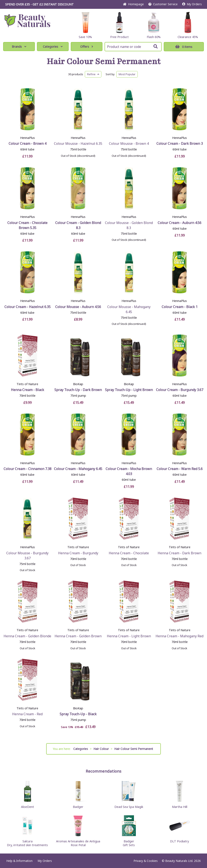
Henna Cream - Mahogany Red (179, 636)
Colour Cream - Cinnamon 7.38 (28, 469)
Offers (87, 47)
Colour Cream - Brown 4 (28, 144)
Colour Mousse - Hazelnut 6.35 (78, 144)
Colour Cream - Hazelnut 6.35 (28, 307)
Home (133, 4)
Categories (53, 47)
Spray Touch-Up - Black (78, 714)
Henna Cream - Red (27, 714)
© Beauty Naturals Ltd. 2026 (181, 861)
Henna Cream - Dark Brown (179, 553)
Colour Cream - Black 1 (180, 307)
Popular (127, 74)
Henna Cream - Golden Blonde (27, 636)
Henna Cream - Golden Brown (78, 636)
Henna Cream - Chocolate (129, 553)
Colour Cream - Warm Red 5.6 (180, 469)
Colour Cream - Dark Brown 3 (180, 144)
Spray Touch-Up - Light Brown (129, 390)
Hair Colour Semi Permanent (104, 62)
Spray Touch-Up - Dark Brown (78, 390)
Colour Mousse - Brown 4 (129, 144)
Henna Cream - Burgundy (78, 553)
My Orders (192, 4)
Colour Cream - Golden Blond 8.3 (78, 225)
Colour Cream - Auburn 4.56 (179, 223)
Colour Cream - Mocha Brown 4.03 (129, 471)
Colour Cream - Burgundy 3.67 (180, 390)
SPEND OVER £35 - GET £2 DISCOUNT (39, 4)
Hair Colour (101, 749)
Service (163, 4)
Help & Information (19, 861)
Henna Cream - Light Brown (129, 636)
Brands (19, 47)
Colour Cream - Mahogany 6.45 (78, 469)
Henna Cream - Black (28, 390)
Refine (93, 74)
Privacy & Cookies (146, 861)
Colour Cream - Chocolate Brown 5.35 (27, 225)
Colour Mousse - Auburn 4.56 (78, 307)
